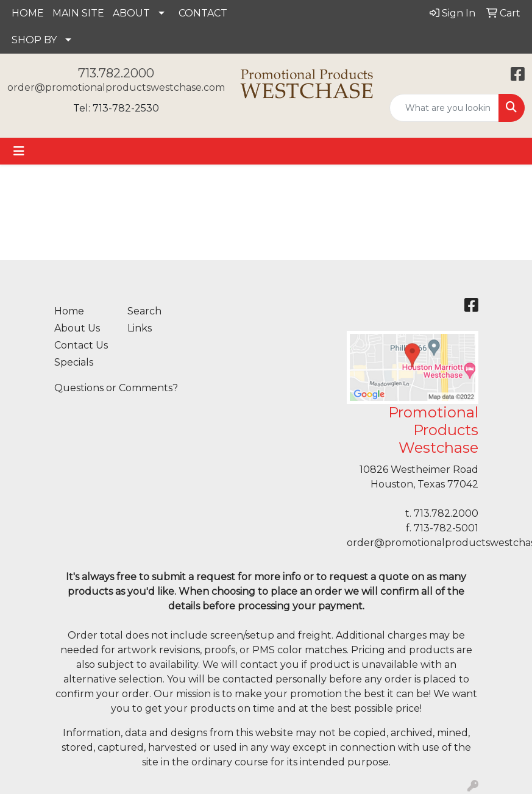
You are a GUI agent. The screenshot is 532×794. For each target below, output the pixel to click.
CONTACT (203, 13)
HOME (28, 13)
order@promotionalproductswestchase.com (116, 87)
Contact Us (81, 345)
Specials (74, 362)
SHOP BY (34, 40)
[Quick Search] (444, 108)
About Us (77, 328)
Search (144, 311)
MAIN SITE (78, 13)
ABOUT (131, 13)
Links (140, 328)
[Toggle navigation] (19, 151)
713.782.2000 (116, 73)
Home (69, 311)
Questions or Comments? (116, 388)
